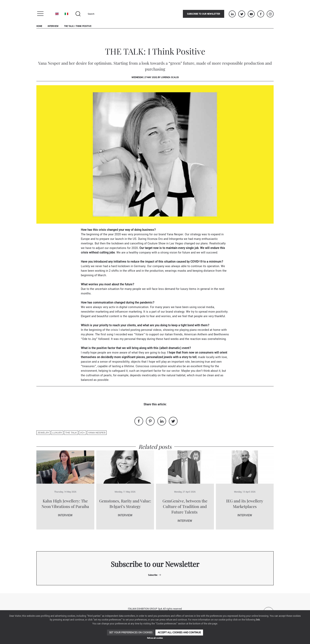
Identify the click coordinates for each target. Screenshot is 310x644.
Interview (53, 26)
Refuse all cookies (155, 638)
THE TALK (71, 433)
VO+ (83, 433)
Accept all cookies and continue (179, 632)
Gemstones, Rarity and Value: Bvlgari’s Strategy (125, 504)
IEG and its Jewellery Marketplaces (245, 504)
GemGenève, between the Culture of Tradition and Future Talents (185, 506)
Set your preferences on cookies (131, 632)
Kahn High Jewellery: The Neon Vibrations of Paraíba (65, 504)
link (258, 620)
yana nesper (97, 433)
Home (39, 26)
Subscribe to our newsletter (204, 14)
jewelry (43, 433)
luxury (57, 433)
